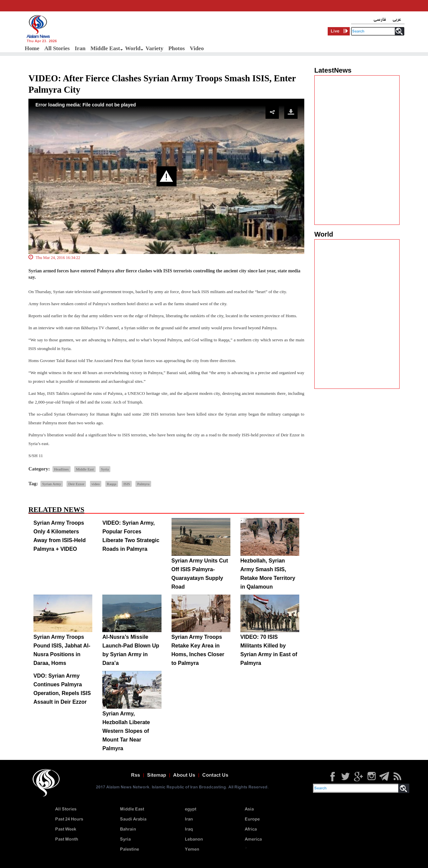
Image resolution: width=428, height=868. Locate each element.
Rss (136, 775)
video (96, 484)
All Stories (57, 48)
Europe (252, 819)
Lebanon (194, 839)
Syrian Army (52, 484)
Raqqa (112, 484)
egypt (191, 809)
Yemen (192, 849)
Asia (249, 809)
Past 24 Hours (69, 819)
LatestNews (333, 70)
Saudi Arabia (133, 819)
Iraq (189, 829)
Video (197, 48)
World (133, 48)
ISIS (127, 484)
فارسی (380, 20)
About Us (184, 775)
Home (32, 48)
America (253, 839)
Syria (105, 469)
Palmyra (143, 484)
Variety (154, 48)
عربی (397, 20)
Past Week (66, 829)
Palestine (130, 849)
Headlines (62, 469)
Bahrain (128, 829)
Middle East (105, 48)
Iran (80, 48)
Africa (251, 829)
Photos (176, 48)
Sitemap (157, 775)
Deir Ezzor (76, 484)
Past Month (67, 839)
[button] (167, 176)
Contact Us (215, 775)
